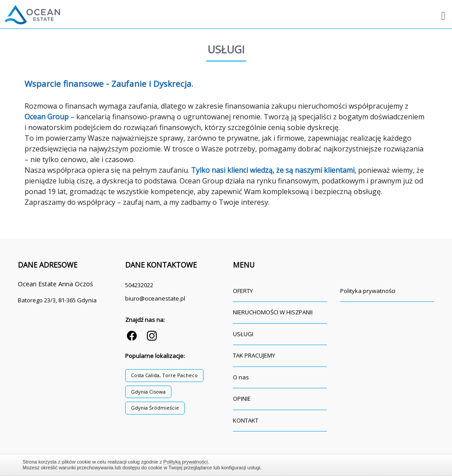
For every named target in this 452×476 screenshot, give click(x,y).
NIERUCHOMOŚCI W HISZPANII (273, 312)
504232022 (139, 285)
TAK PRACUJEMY (254, 355)
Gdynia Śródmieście (155, 408)
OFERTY (243, 291)
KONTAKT (246, 420)
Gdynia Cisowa (148, 392)
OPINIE (242, 399)
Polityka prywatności (368, 291)
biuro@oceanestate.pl (155, 298)
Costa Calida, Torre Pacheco (164, 375)
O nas (241, 377)
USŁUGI (243, 334)
